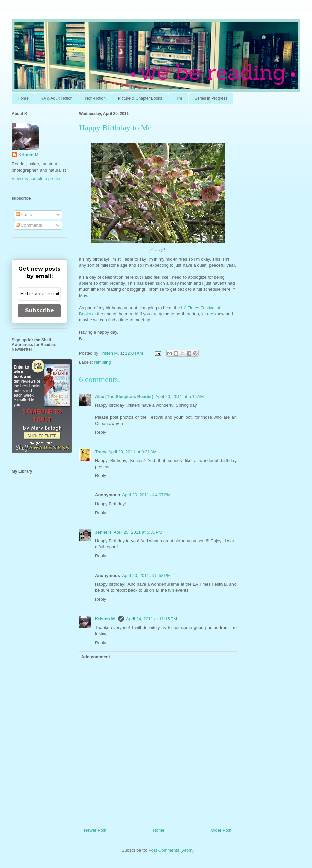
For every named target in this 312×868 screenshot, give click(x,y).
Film (178, 98)
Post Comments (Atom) (171, 850)
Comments (29, 225)
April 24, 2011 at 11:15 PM (152, 619)
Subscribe (40, 310)
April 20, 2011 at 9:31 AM (133, 452)
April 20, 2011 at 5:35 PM (138, 532)
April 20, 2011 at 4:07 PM (146, 495)
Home (23, 98)
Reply (100, 432)
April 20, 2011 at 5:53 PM (146, 575)
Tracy (101, 452)
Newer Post (95, 830)
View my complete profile (36, 178)
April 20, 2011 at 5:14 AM (179, 396)
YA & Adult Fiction (57, 98)
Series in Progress (211, 98)
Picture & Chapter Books (140, 98)
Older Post (221, 830)
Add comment (96, 657)
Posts (24, 215)
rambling (103, 362)
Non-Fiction (95, 98)
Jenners (103, 532)
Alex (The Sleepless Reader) (124, 396)
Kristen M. (106, 619)
